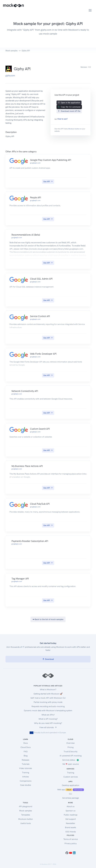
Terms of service (71, 839)
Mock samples (11, 51)
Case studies (26, 785)
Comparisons (26, 781)
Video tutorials (25, 768)
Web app (71, 790)
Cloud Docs (26, 747)
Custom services (71, 777)
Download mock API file (69, 111)
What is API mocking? (48, 719)
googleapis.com (35, 163)
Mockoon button (74, 129)
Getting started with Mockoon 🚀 (48, 694)
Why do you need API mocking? (48, 723)
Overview (70, 743)
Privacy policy (71, 843)
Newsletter (70, 823)
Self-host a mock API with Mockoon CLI (48, 698)
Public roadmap (71, 815)
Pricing (70, 747)
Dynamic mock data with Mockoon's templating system (48, 711)
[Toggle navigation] (90, 10)
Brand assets (70, 827)
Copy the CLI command (69, 107)
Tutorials (26, 764)
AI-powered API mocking (71, 756)
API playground (25, 806)
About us (70, 806)
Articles (25, 777)
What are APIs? (48, 715)
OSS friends (71, 832)
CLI (70, 794)
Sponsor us (70, 811)
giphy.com (10, 76)
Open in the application (69, 103)
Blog (26, 756)
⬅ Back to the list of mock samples (48, 619)
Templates (26, 815)
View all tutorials (48, 727)
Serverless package (71, 798)
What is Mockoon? (48, 690)
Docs (26, 743)
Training (26, 773)
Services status (71, 760)
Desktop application (71, 785)
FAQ (26, 752)
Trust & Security (70, 752)
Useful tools (26, 823)
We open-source (71, 764)
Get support (71, 819)
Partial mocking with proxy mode (48, 702)
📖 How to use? (61, 119)
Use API (48, 182)
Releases (25, 760)
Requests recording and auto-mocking (48, 706)
